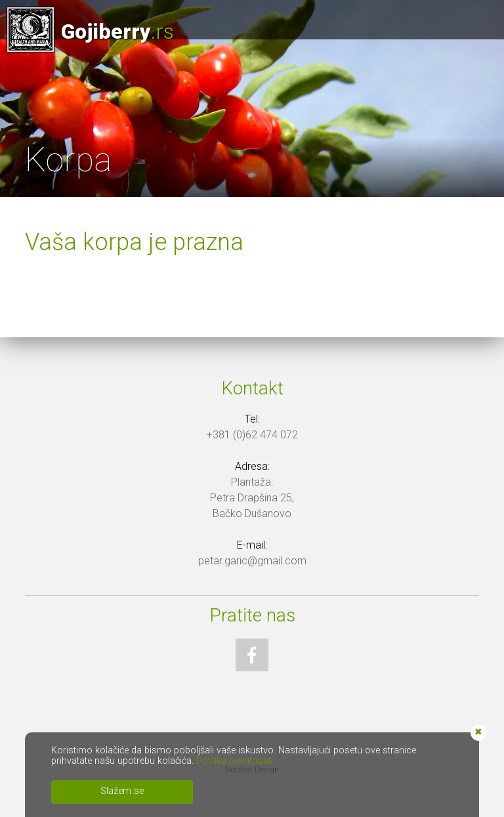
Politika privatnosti (235, 761)
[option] (252, 98)
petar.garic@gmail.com (252, 561)
